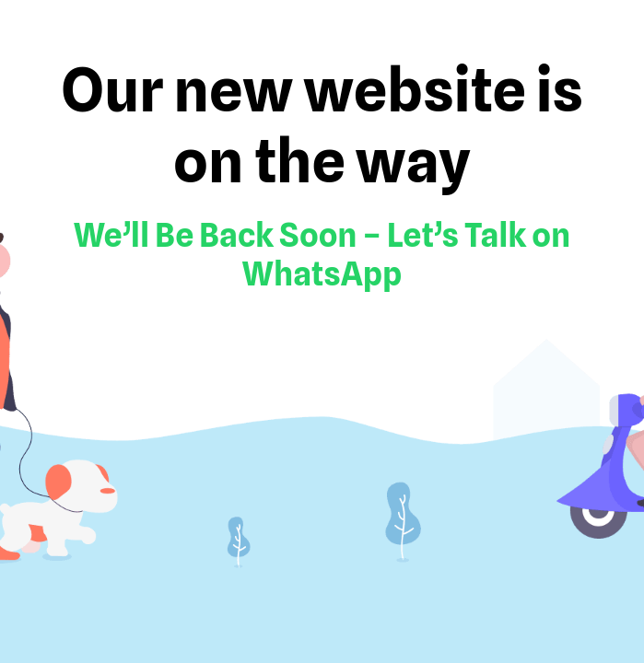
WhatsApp (322, 273)
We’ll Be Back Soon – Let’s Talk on (322, 235)
